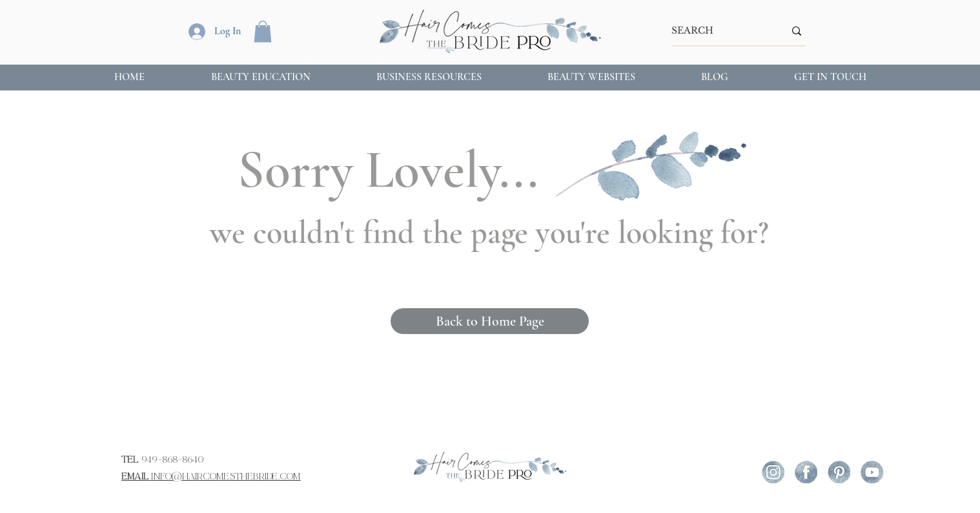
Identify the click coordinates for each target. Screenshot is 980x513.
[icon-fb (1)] (806, 472)
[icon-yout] (872, 472)
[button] (263, 31)
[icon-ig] (773, 472)
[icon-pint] (839, 472)
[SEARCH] (718, 31)
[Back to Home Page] (490, 321)
